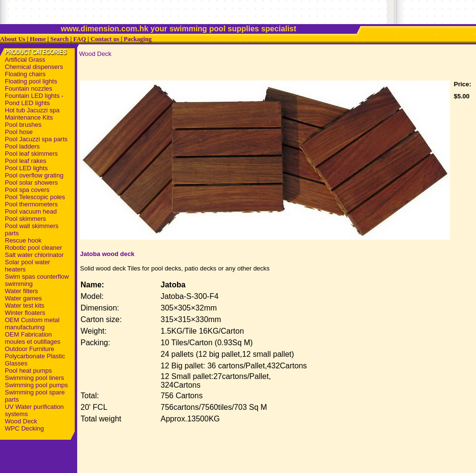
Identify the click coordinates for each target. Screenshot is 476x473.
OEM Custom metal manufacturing (32, 324)
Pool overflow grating (34, 175)
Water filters (21, 291)
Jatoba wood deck (107, 254)
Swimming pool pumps (36, 385)
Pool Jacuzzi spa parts (36, 139)
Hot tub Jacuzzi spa (32, 110)
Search (59, 39)
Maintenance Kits (29, 117)
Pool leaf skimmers (31, 154)
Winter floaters (25, 313)
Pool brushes (23, 125)
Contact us (105, 39)
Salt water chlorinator (34, 255)
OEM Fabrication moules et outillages (33, 338)
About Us (13, 39)
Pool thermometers (31, 204)
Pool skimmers (25, 219)
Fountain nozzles (28, 88)
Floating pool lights (31, 81)
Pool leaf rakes (26, 161)
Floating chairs (25, 74)
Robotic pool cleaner (34, 248)
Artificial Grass (25, 60)
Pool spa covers (27, 190)
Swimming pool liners (34, 378)
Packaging (138, 39)
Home (38, 39)
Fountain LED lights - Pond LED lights (34, 99)
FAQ (80, 39)
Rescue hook (23, 240)
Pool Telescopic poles (35, 197)
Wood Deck (21, 421)
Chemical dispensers (34, 67)
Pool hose (19, 132)
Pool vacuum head (31, 211)
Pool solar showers (31, 182)
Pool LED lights (26, 168)
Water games (23, 298)
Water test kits (25, 305)
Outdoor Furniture (30, 349)
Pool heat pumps (28, 371)
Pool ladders (22, 146)
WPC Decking (24, 428)
